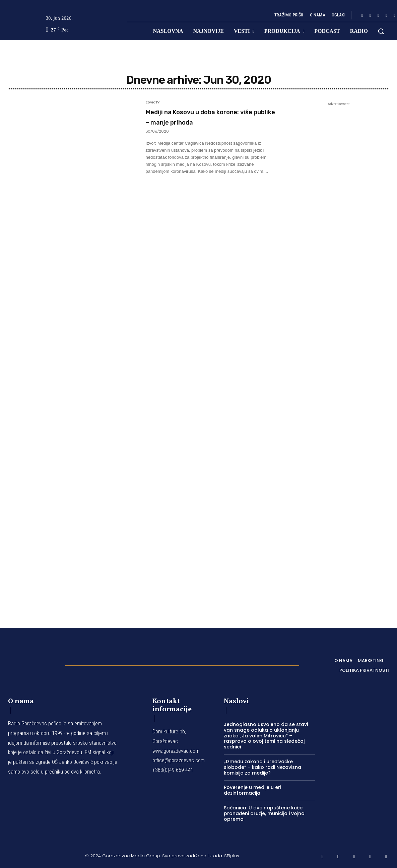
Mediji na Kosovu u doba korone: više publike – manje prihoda (205, 122)
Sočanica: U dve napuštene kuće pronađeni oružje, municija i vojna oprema (264, 813)
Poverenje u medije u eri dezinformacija (252, 790)
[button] (381, 31)
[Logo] (33, 664)
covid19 (153, 102)
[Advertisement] (339, 355)
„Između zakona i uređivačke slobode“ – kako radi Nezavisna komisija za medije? (262, 767)
